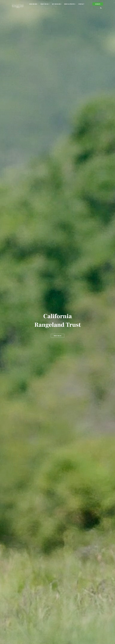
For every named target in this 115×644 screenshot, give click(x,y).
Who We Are (34, 4)
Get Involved (57, 4)
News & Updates (70, 4)
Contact (81, 4)
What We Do (45, 4)
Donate (98, 4)
